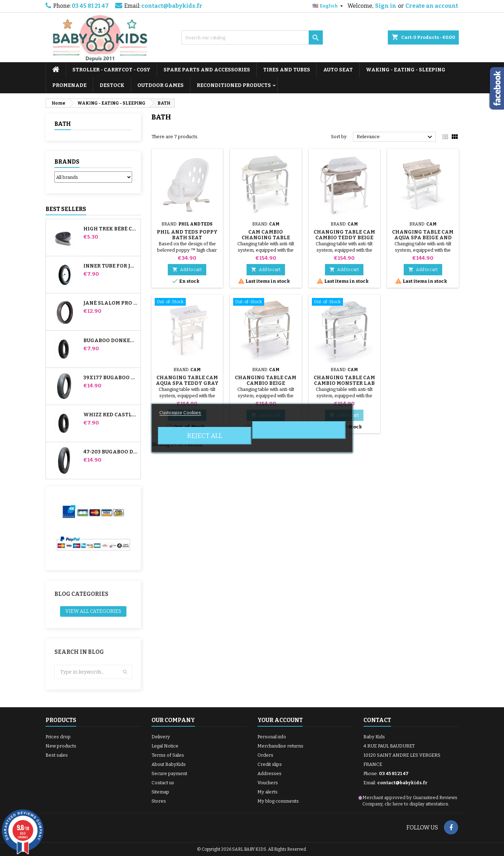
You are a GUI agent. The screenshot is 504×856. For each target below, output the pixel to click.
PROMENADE (69, 85)
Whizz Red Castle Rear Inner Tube (111, 415)
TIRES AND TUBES (287, 70)
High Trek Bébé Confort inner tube (111, 229)
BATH (63, 124)
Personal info (272, 737)
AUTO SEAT (338, 70)
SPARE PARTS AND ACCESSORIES (207, 70)
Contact (377, 720)
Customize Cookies (180, 413)
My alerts (268, 792)
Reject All (205, 436)
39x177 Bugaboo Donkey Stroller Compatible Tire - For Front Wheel (111, 378)
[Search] (252, 37)
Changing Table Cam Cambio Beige (266, 380)
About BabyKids (169, 764)
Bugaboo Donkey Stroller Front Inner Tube (111, 341)
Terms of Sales (168, 755)
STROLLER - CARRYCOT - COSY (111, 70)
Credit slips (270, 764)
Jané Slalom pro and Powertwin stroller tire (111, 303)
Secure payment (169, 773)
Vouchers (268, 783)
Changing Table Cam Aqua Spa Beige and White (423, 238)
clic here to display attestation (416, 804)
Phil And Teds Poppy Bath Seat (187, 235)
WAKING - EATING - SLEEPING (406, 70)
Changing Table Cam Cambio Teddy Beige (344, 235)
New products (61, 746)
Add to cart (187, 269)
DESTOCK (112, 85)
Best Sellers (66, 209)
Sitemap (160, 792)
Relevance (395, 137)
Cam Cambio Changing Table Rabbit (266, 238)
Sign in (386, 6)
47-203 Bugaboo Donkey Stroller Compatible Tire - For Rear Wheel (111, 452)
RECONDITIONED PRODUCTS (234, 85)
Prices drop (58, 737)
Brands (67, 162)
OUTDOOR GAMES (161, 85)
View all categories (93, 611)
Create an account (432, 6)
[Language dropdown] (329, 6)
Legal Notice (165, 746)
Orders (265, 755)
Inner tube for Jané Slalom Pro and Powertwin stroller (111, 266)
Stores (159, 801)
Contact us (163, 783)
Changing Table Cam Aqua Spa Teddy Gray (187, 380)
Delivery (161, 737)
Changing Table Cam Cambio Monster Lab (344, 380)
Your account (280, 720)
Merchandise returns (280, 746)
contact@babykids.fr (172, 6)
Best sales (57, 755)
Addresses (269, 773)
